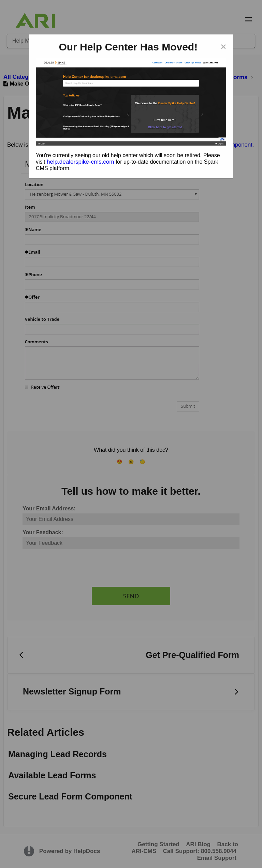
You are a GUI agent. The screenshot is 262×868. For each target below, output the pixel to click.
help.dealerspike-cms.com (80, 162)
